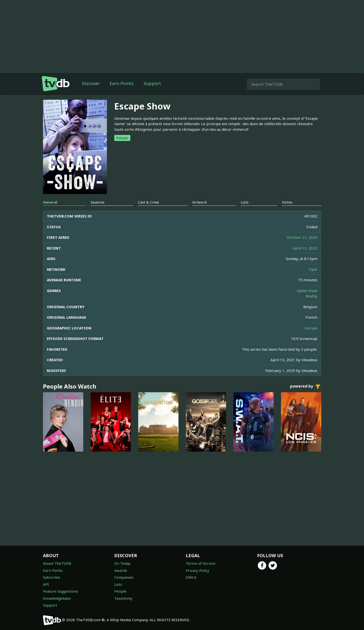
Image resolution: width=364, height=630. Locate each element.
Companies (124, 577)
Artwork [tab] (200, 202)
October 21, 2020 (302, 237)
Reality (312, 296)
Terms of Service (201, 563)
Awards (121, 570)
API (46, 584)
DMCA (191, 577)
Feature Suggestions (61, 591)
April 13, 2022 (305, 248)
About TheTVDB (57, 563)
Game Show (307, 291)
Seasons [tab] (98, 202)
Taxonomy (123, 598)
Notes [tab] (287, 202)
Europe (311, 328)
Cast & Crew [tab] (148, 202)
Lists (118, 584)
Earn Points (122, 83)
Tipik (313, 269)
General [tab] (50, 202)
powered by (306, 387)
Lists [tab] (245, 202)
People (120, 591)
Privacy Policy (198, 570)
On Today (122, 563)
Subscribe (52, 577)
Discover (91, 83)
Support (152, 83)
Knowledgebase (57, 598)
